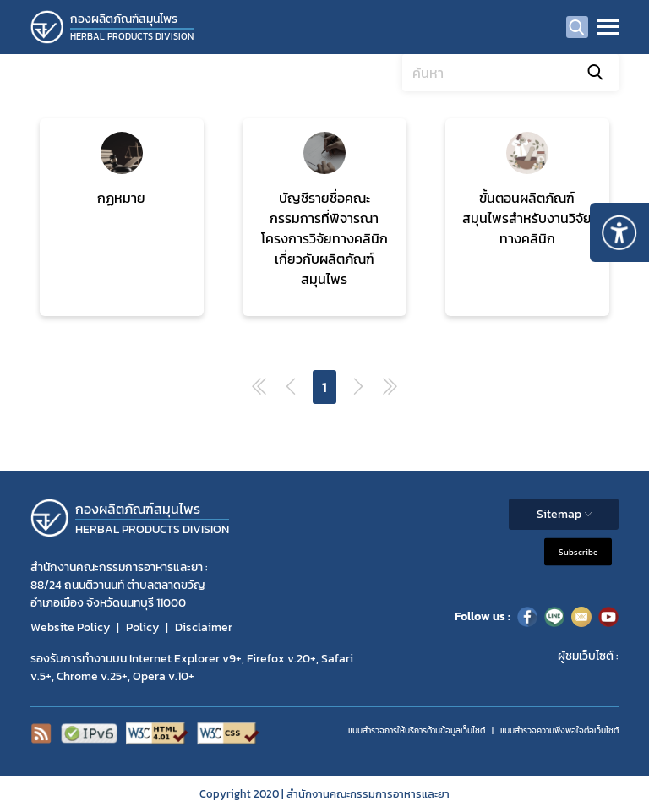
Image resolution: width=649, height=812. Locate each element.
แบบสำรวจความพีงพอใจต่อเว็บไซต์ (559, 730)
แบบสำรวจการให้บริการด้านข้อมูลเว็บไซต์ (417, 730)
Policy (142, 627)
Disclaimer (204, 627)
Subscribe (578, 551)
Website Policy (70, 627)
